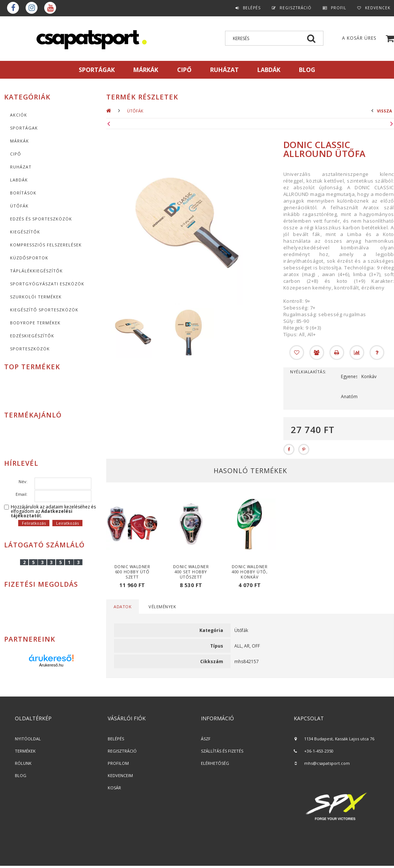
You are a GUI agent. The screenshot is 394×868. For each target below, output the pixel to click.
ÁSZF (206, 739)
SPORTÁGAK (97, 70)
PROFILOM (118, 763)
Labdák (19, 180)
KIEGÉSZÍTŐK (25, 232)
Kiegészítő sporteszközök (44, 310)
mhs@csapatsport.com (327, 763)
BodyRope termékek (35, 323)
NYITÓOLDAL (28, 739)
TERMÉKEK (25, 751)
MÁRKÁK (146, 70)
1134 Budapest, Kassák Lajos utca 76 (339, 739)
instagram (32, 8)
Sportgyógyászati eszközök (47, 284)
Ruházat (21, 167)
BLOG (21, 775)
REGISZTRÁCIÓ (122, 751)
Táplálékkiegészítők (36, 271)
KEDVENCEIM (120, 775)
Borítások (23, 193)
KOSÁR (114, 788)
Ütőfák (19, 206)
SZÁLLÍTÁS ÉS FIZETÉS (222, 751)
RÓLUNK (23, 763)
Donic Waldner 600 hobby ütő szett (132, 572)
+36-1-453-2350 (319, 751)
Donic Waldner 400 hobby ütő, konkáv (250, 572)
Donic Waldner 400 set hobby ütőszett (191, 572)
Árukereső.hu (51, 665)
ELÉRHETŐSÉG (215, 763)
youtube (50, 8)
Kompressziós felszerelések (46, 245)
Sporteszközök (30, 349)
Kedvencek (378, 8)
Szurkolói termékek (36, 297)
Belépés (252, 8)
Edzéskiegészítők (32, 336)
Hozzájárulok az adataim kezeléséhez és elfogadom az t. (53, 511)
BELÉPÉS (116, 739)
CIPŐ (16, 154)
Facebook (13, 8)
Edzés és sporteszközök (41, 219)
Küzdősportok (29, 258)
